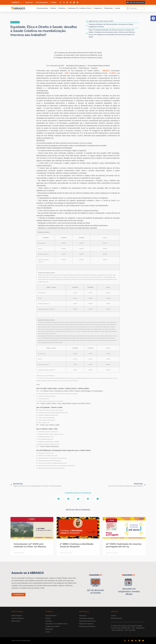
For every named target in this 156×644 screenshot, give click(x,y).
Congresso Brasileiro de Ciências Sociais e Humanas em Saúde (111, 24)
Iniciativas (62, 8)
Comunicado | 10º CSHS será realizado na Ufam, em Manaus (30, 545)
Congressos (98, 8)
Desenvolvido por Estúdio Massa (21, 641)
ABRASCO (106, 71)
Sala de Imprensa (42, 2)
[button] (153, 18)
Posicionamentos (42, 8)
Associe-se (29, 2)
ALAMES (112, 73)
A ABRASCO (17, 2)
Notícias (53, 8)
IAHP (67, 73)
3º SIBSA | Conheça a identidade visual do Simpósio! (77, 545)
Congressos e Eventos (96, 27)
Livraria (118, 8)
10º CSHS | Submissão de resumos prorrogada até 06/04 (124, 545)
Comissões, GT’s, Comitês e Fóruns (80, 8)
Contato (54, 2)
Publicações (108, 8)
